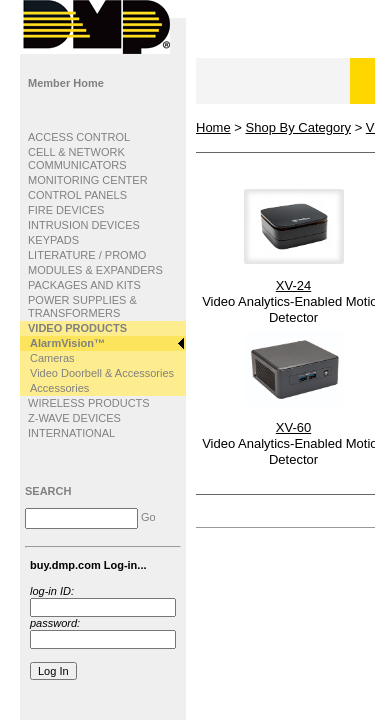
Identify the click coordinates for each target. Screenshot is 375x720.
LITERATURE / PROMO (87, 255)
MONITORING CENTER (88, 180)
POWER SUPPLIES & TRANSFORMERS (82, 306)
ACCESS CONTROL (79, 137)
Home (213, 127)
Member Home (66, 83)
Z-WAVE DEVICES (74, 418)
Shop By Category (299, 127)
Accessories (59, 388)
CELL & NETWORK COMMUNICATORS (77, 158)
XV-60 (293, 427)
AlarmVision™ (67, 343)
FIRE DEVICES (66, 210)
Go (148, 517)
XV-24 (293, 285)
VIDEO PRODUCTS (77, 328)
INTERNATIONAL (71, 433)
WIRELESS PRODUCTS (89, 403)
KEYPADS (53, 240)
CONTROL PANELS (77, 195)
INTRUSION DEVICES (84, 225)
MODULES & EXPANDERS (95, 270)
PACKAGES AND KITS (84, 285)
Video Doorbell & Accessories (102, 373)
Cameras (52, 358)
